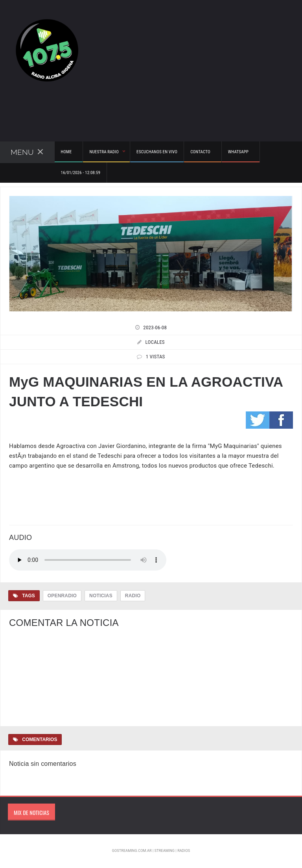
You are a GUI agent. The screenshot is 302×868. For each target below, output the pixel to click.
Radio (133, 596)
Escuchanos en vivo (157, 152)
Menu (27, 152)
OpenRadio (62, 596)
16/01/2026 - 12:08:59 (81, 173)
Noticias (101, 596)
